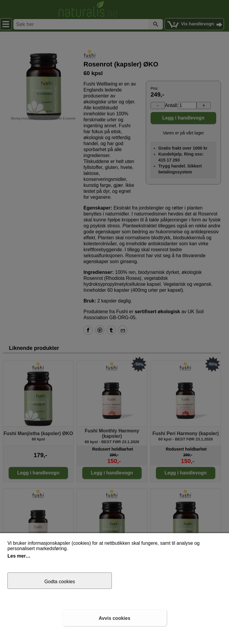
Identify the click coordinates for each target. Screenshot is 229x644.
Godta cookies (60, 582)
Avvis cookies (114, 618)
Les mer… (19, 556)
